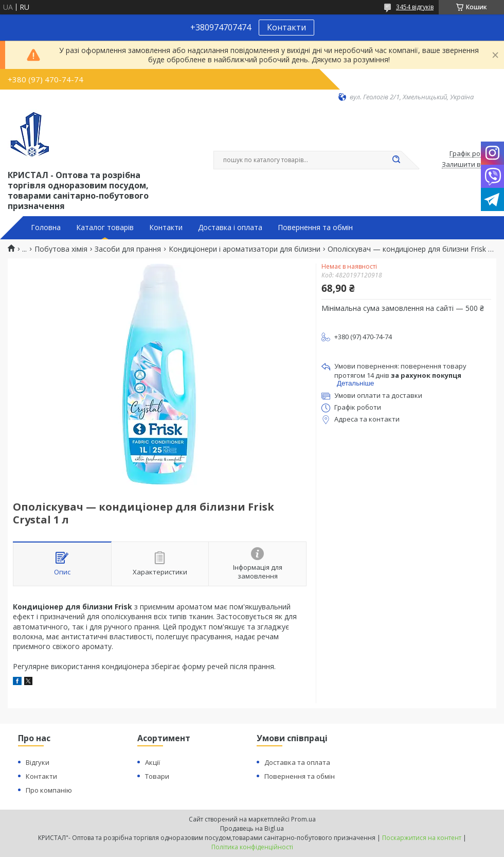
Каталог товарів (105, 228)
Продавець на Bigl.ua (252, 828)
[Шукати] (396, 160)
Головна (46, 228)
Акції (152, 762)
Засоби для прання (128, 249)
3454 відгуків (415, 7)
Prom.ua (303, 819)
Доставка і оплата (230, 228)
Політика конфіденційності (252, 847)
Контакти (286, 27)
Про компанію (49, 790)
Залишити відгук (469, 165)
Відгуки (38, 762)
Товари (157, 776)
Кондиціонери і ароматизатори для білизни (245, 249)
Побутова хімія (61, 249)
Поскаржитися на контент (422, 838)
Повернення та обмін (315, 228)
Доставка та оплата (297, 762)
